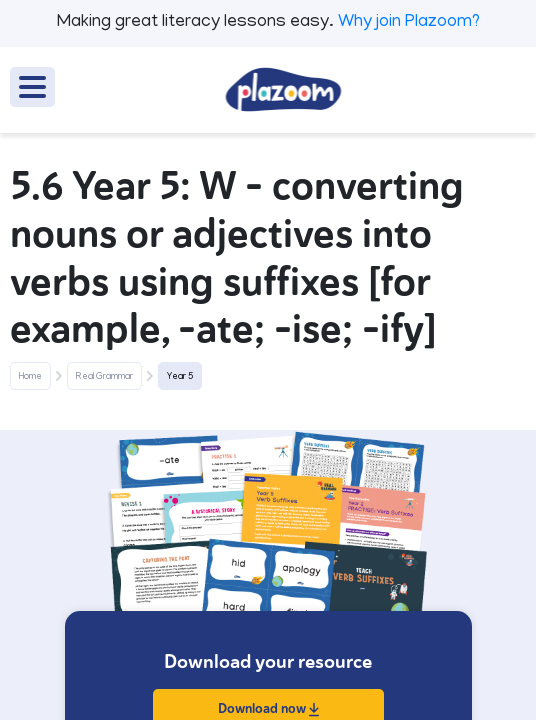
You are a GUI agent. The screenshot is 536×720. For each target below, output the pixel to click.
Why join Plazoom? (409, 23)
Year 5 (180, 377)
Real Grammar (104, 377)
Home (30, 377)
